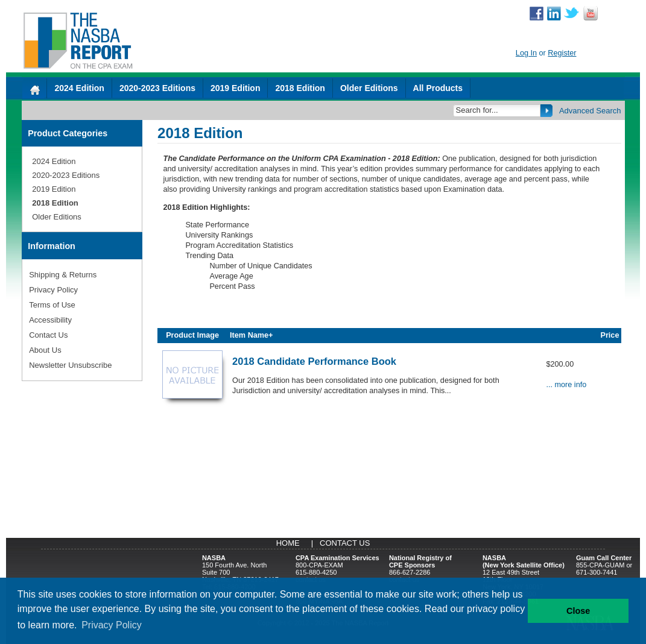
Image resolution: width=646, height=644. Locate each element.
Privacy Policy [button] (112, 625)
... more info (566, 385)
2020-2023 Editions (157, 88)
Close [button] (578, 611)
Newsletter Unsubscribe (70, 365)
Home (288, 543)
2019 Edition (235, 88)
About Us (45, 350)
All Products (438, 88)
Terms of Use (52, 305)
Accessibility (50, 320)
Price (610, 335)
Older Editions (369, 88)
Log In (526, 53)
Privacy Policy (53, 290)
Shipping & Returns (63, 275)
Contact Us (48, 335)
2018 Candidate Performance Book (314, 361)
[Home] (34, 88)
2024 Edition (79, 88)
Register (562, 53)
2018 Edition (300, 88)
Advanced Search (590, 111)
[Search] (498, 110)
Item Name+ (251, 335)
